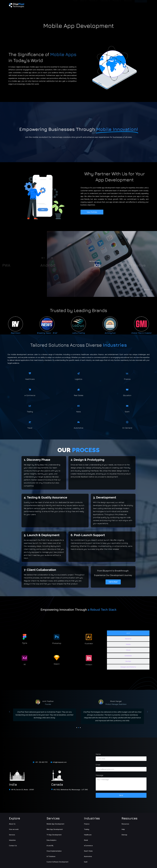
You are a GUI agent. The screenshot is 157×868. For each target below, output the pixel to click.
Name (98, 754)
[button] (52, 258)
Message (99, 775)
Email (98, 765)
